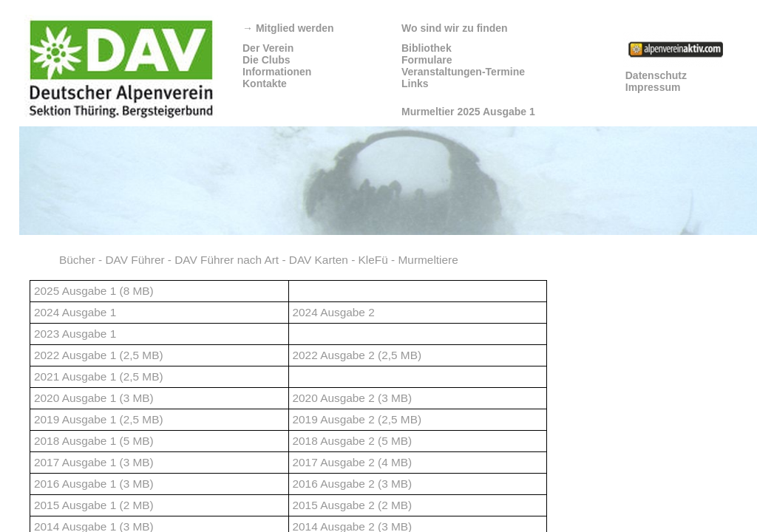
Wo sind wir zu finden (455, 28)
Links (415, 83)
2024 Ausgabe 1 (75, 312)
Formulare (427, 60)
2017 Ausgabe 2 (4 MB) (353, 462)
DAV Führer (135, 260)
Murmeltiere (428, 260)
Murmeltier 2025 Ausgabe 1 (468, 112)
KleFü (373, 260)
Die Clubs (267, 60)
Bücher (77, 260)
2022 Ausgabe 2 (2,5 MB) (357, 355)
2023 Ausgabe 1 (75, 334)
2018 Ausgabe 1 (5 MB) (94, 441)
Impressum (653, 87)
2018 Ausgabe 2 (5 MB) (353, 441)
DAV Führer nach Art (227, 260)
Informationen (277, 72)
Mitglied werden (288, 28)
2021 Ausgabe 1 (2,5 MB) (99, 376)
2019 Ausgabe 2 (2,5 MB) (357, 419)
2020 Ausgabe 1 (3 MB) (94, 398)
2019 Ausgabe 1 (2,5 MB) (99, 419)
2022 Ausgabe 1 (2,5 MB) (99, 355)
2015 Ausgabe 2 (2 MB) (353, 505)
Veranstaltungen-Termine (463, 72)
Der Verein (268, 48)
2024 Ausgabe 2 (334, 312)
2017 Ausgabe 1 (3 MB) (94, 462)
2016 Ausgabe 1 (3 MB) (94, 484)
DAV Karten (319, 260)
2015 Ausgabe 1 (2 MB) (94, 505)
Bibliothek (427, 48)
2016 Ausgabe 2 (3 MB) (353, 484)
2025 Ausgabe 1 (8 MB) (94, 291)
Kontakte (265, 83)
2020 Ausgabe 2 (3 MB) (353, 398)
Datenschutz (656, 75)
